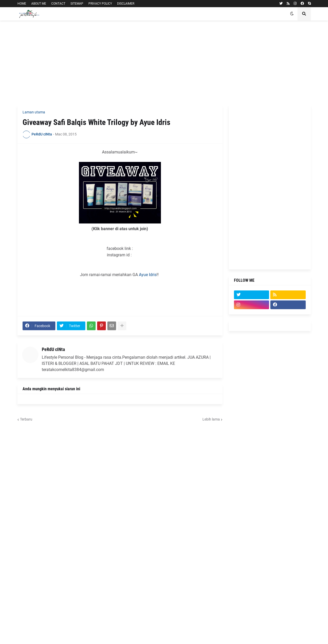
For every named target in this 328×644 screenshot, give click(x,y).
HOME (22, 4)
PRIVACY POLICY (100, 4)
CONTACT (58, 4)
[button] (292, 14)
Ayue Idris (148, 275)
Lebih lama (211, 419)
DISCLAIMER (126, 4)
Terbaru (26, 419)
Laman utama (34, 112)
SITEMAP (77, 4)
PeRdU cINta (53, 349)
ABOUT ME (39, 4)
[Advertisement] (164, 63)
